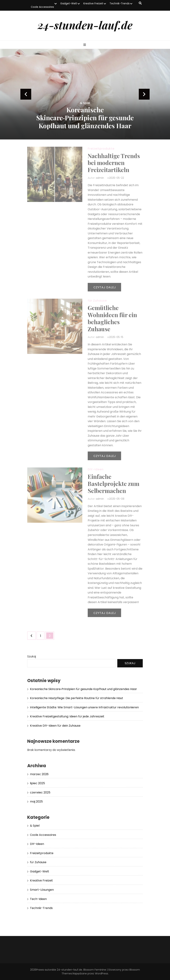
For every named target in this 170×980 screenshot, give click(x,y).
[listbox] (85, 94)
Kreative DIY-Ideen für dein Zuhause (55, 726)
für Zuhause (97, 301)
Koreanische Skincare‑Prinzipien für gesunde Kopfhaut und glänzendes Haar (85, 118)
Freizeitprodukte (101, 149)
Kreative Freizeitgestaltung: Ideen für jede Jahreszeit (67, 716)
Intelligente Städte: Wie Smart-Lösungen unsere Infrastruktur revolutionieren (84, 707)
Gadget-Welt (69, 3)
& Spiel (85, 103)
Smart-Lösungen (42, 890)
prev (26, 94)
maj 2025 (36, 802)
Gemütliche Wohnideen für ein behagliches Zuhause (112, 318)
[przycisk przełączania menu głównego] (85, 45)
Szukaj (32, 656)
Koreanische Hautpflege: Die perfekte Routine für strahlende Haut (77, 698)
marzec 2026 (39, 774)
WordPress (102, 973)
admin (100, 178)
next (144, 94)
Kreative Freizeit (93, 3)
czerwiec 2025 (40, 792)
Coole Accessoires (42, 7)
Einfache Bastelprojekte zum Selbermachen (114, 483)
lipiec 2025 (37, 783)
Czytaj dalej (105, 287)
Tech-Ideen (38, 899)
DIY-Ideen (96, 469)
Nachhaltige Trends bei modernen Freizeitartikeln (114, 163)
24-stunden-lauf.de (85, 25)
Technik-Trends (120, 3)
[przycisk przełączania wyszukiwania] (140, 3)
